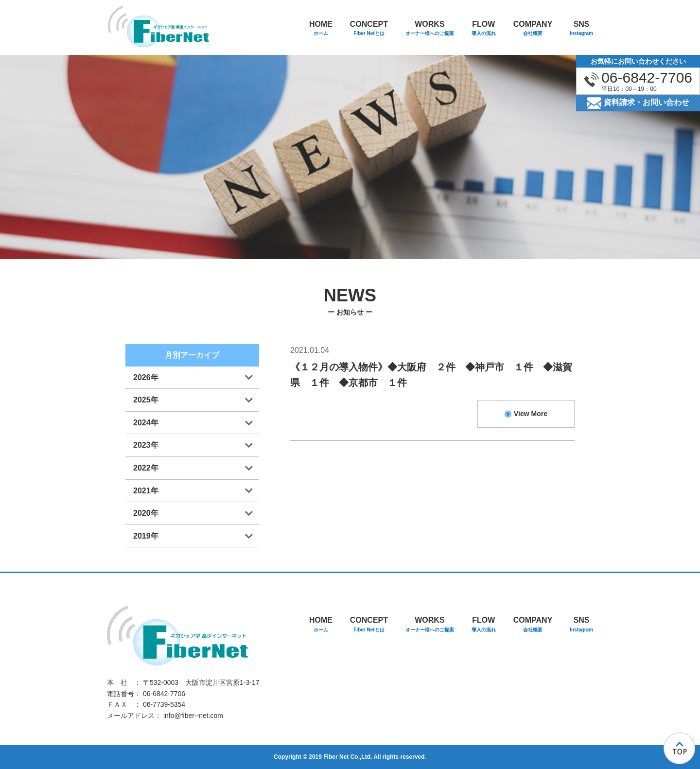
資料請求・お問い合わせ (638, 103)
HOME (321, 29)
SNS (581, 29)
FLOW (484, 29)
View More (526, 414)
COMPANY (533, 29)
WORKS (430, 29)
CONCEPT (369, 29)
